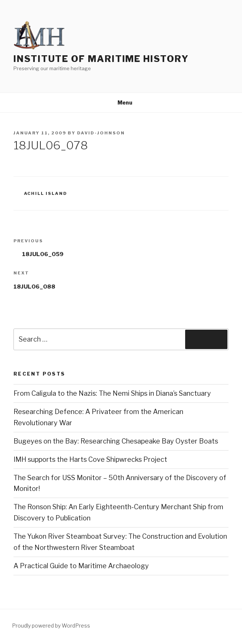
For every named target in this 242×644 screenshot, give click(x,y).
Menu (121, 102)
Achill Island (46, 193)
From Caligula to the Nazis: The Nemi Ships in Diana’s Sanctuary (112, 393)
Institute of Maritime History (101, 59)
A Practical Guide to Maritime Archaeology (81, 566)
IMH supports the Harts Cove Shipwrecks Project (90, 459)
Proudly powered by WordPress (51, 626)
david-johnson (101, 133)
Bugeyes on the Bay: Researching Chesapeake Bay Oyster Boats (116, 441)
